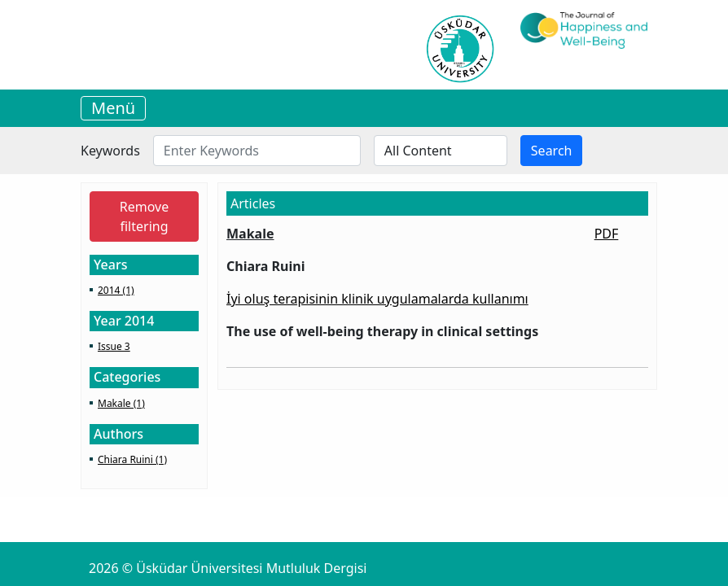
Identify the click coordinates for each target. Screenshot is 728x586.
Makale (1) (121, 403)
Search (552, 151)
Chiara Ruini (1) (132, 459)
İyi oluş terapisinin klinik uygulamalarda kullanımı (377, 299)
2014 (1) (116, 290)
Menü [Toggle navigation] (113, 108)
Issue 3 (114, 346)
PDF (607, 234)
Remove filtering (144, 216)
